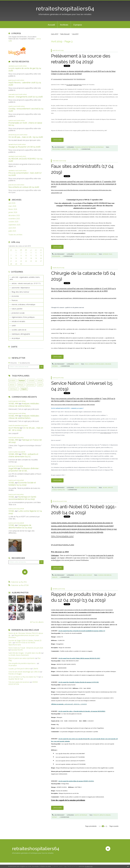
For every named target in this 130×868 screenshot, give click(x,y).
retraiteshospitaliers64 (65, 9)
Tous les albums (38, 622)
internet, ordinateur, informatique (23, 304)
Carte (14, 347)
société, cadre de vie (19, 330)
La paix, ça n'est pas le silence (19, 669)
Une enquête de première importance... (22, 663)
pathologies (100, 364)
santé (14, 326)
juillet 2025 (12, 231)
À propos (78, 25)
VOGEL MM (13, 404)
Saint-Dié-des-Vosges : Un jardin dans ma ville (25, 653)
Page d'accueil (65, 34)
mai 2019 (75, 34)
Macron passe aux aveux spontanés (22, 658)
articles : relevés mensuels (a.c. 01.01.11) (26, 283)
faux (111, 254)
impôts (69, 149)
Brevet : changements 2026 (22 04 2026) (26, 97)
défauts (21, 385)
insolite (55, 577)
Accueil (51, 25)
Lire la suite (57, 140)
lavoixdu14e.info (17, 650)
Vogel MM (13, 468)
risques (24, 389)
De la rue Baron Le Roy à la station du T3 (23, 677)
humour (22, 381)
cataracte (92, 364)
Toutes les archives (15, 235)
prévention (31, 385)
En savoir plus (89, 866)
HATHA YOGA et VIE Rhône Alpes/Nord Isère (22, 644)
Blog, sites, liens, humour (20, 292)
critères (55, 366)
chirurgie (108, 364)
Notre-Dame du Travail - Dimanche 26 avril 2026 (26, 648)
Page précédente (91, 826)
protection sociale (18, 313)
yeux (87, 364)
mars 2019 (54, 34)
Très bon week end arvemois (19, 682)
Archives (64, 25)
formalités (61, 490)
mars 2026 (12, 206)
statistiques (13, 389)
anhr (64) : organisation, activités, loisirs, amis (25, 278)
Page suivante (114, 826)
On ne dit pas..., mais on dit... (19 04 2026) (26, 137)
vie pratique (16, 338)
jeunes (105, 488)
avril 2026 (12, 203)
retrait (40, 381)
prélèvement (56, 149)
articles (12, 385)
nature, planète (17, 309)
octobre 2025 (13, 222)
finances (15, 300)
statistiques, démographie (21, 334)
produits (12, 381)
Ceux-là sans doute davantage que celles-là (24, 672)
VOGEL (12, 483)
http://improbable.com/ (62, 536)
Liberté (36, 669)
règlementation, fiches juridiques (23, 317)
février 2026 (13, 209)
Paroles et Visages (15, 674)
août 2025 (12, 228)
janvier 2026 (13, 212)
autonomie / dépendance (21, 288)
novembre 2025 (14, 219)
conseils (31, 381)
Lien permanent (58, 147)
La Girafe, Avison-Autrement (19, 655)
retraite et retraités (18, 321)
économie (15, 296)
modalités (75, 149)
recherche (108, 575)
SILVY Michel (14, 428)
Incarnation (13, 665)
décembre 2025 (14, 215)
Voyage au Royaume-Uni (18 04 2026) (24, 147)
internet (106, 254)
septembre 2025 (14, 225)
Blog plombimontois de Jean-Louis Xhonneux (24, 636)
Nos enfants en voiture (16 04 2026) (24, 187)
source (64, 149)
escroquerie (56, 256)
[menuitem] (51, 25)
